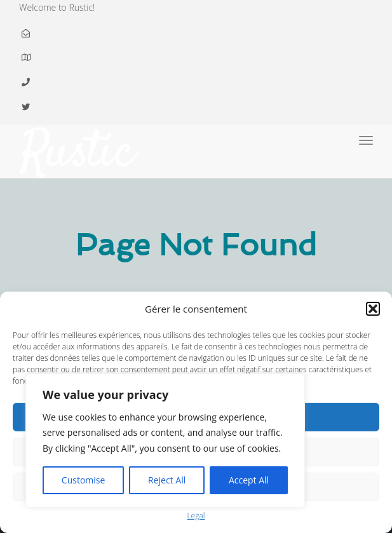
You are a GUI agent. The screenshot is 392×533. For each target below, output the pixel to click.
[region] (165, 441)
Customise (84, 480)
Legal (196, 516)
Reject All (167, 480)
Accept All (249, 480)
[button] (373, 309)
